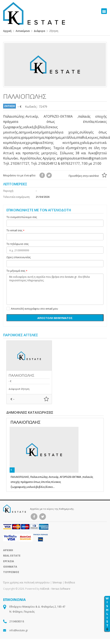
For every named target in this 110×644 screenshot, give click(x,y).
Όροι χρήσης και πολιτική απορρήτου (27, 582)
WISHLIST (107, 614)
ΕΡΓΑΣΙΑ (9, 561)
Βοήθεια (70, 582)
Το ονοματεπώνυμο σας (22, 217)
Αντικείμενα (23, 31)
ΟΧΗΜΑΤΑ (10, 567)
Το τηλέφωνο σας (18, 244)
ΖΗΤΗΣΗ (9, 106)
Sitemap (57, 582)
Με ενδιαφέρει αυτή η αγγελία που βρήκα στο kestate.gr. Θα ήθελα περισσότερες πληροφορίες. (55, 289)
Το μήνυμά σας (16, 271)
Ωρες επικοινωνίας (19, 257)
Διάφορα (39, 31)
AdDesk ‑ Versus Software (55, 589)
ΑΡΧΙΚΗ (8, 550)
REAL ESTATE (12, 556)
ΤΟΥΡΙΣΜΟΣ (11, 572)
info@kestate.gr (19, 630)
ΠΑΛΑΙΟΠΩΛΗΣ (21, 375)
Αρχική (7, 31)
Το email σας (14, 230)
